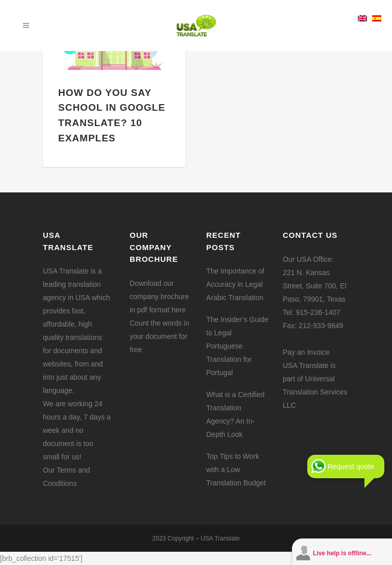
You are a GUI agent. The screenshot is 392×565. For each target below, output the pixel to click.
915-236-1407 (318, 312)
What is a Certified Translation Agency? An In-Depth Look (235, 414)
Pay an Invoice (306, 352)
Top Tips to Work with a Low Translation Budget (236, 470)
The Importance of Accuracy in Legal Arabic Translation (235, 284)
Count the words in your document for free (160, 336)
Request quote (351, 466)
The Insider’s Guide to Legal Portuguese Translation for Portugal (237, 346)
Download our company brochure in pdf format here (159, 297)
